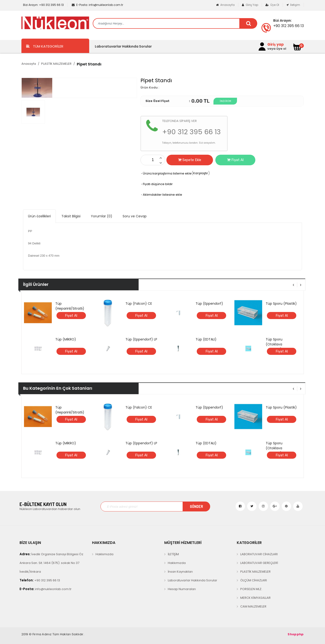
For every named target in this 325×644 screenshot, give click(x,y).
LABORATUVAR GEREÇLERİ (259, 563)
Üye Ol (272, 5)
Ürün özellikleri (39, 216)
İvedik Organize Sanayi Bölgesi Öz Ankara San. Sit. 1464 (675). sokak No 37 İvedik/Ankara (51, 563)
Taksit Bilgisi (71, 216)
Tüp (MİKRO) (66, 339)
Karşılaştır (201, 173)
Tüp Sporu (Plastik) (281, 304)
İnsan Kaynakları (180, 572)
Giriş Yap (250, 5)
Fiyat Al (235, 160)
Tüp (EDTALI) (206, 339)
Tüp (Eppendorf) (209, 304)
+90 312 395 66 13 (43, 5)
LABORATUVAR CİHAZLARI (259, 554)
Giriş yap (276, 45)
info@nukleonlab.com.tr (97, 5)
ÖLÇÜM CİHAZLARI (254, 580)
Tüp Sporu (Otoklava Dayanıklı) (274, 344)
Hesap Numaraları (182, 589)
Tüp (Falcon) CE (139, 304)
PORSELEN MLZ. (251, 589)
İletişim (293, 5)
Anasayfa (225, 5)
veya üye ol (277, 49)
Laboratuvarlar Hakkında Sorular (123, 46)
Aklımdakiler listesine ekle (161, 195)
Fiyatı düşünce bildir (157, 184)
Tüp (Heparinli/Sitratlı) (70, 306)
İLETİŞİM (173, 554)
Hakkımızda (104, 554)
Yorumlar (102, 216)
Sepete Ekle (190, 160)
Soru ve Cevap (135, 216)
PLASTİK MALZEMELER (56, 64)
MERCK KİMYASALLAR (255, 598)
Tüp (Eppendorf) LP (141, 339)
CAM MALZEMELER (253, 606)
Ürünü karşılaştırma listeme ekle (166, 173)
